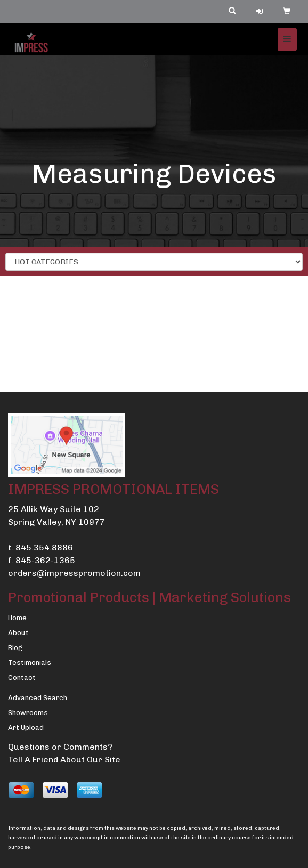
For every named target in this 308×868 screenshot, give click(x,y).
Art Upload (26, 728)
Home (17, 618)
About (18, 633)
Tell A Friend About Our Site (64, 760)
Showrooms (28, 713)
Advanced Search (38, 698)
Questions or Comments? (60, 747)
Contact (22, 678)
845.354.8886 (44, 547)
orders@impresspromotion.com (74, 573)
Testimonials (30, 663)
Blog (15, 648)
